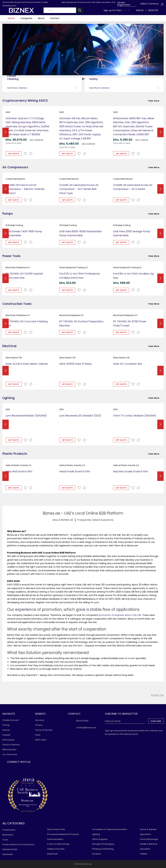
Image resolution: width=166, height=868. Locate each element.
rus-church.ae (10, 754)
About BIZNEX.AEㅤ (63, 520)
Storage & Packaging (103, 844)
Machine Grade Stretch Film (131, 471)
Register (153, 10)
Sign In (140, 10)
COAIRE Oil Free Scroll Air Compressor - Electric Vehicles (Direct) (25, 189)
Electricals (52, 854)
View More (156, 167)
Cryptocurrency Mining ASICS (25, 101)
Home (11, 18)
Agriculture (145, 834)
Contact (55, 18)
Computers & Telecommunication (110, 829)
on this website (55, 2)
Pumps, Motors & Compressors (18, 844)
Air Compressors (15, 167)
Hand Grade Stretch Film (75, 471)
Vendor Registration (124, 4)
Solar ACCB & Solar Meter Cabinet (27, 364)
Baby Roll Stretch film (19, 471)
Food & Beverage (149, 839)
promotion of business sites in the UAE (120, 615)
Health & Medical (149, 844)
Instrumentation (55, 839)
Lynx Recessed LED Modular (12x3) (80, 416)
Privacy (39, 725)
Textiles (144, 854)
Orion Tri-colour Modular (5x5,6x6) (135, 416)
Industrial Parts (10, 849)
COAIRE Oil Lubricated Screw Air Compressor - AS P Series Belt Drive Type (79, 189)
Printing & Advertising (103, 849)
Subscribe (156, 721)
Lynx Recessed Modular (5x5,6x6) (26, 416)
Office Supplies (100, 839)
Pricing (6, 725)
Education (145, 849)
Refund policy (9, 749)
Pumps (8, 214)
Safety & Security (56, 849)
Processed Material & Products (63, 834)
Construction (9, 830)
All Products (8, 740)
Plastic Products (15, 454)
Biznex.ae (87, 864)
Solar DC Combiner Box (128, 364)
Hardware (8, 854)
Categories (26, 18)
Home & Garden (148, 829)
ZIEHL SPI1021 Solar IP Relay (75, 364)
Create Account (11, 720)
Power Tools (11, 256)
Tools (5, 840)
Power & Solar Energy (58, 844)
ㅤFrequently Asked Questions (95, 520)
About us (40, 720)
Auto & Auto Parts (56, 829)
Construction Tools (17, 304)
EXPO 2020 (41, 740)
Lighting (8, 398)
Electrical (9, 346)
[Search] (63, 10)
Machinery (8, 835)
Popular (6, 735)
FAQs (38, 735)
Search (6, 730)
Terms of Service (11, 745)
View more (156, 101)
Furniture (96, 854)
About (41, 18)
